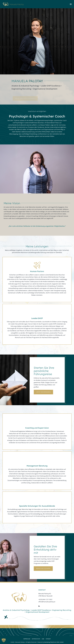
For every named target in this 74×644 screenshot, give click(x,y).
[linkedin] (39, 606)
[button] (4, 640)
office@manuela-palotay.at (47, 602)
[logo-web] (13, 3)
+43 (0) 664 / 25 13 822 (45, 599)
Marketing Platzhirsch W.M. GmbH (54, 642)
